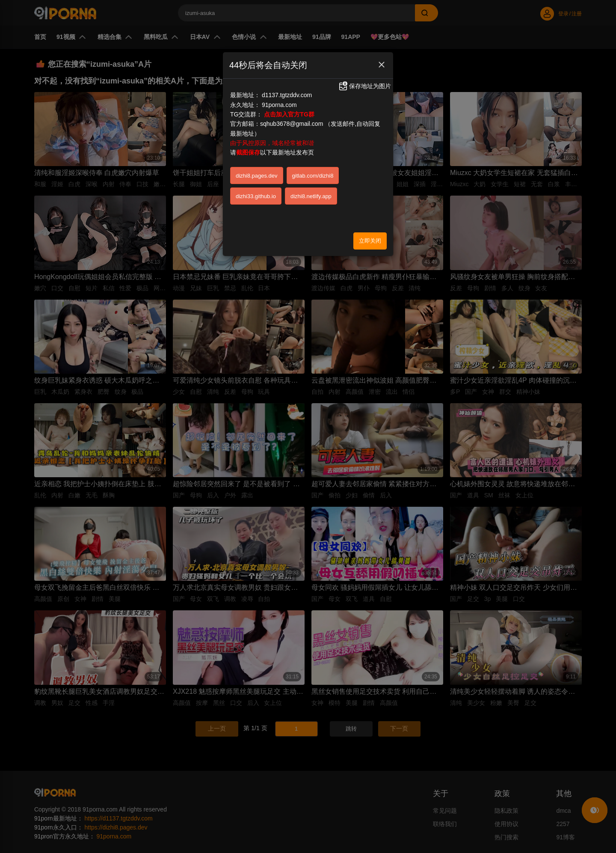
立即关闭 (370, 241)
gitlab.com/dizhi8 (313, 176)
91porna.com (279, 105)
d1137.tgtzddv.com (287, 95)
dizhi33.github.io (256, 196)
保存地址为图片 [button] (364, 86)
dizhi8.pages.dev (257, 176)
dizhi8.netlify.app (311, 196)
